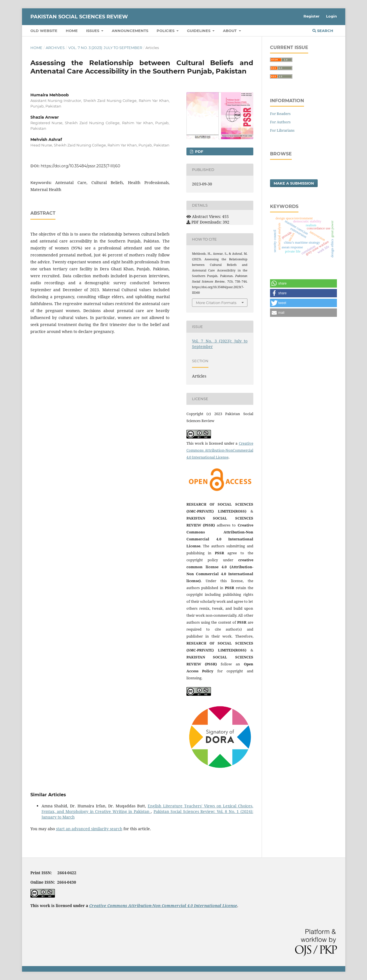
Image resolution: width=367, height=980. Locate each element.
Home (72, 31)
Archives (55, 48)
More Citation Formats (216, 303)
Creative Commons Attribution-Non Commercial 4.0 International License (163, 906)
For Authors (280, 122)
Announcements (130, 31)
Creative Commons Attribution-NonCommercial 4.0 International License (220, 450)
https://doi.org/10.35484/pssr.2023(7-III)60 (80, 166)
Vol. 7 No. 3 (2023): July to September (105, 48)
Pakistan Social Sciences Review (79, 17)
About (230, 31)
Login (331, 16)
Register (312, 16)
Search (323, 31)
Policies (166, 31)
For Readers (280, 114)
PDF (199, 151)
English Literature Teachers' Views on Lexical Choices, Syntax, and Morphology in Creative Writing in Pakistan (147, 809)
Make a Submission (294, 183)
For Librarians (282, 130)
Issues (93, 31)
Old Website (44, 31)
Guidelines (199, 31)
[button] (303, 283)
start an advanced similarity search (89, 829)
